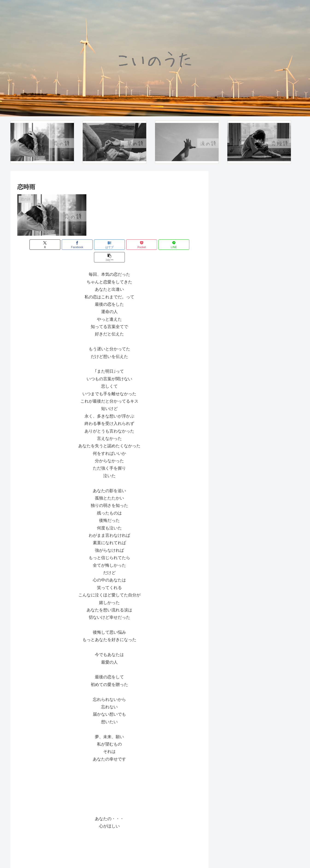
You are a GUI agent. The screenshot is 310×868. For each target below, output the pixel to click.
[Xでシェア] (32, 245)
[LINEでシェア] (156, 245)
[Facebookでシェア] (63, 245)
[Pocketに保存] (125, 245)
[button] (187, 245)
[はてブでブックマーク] (94, 245)
